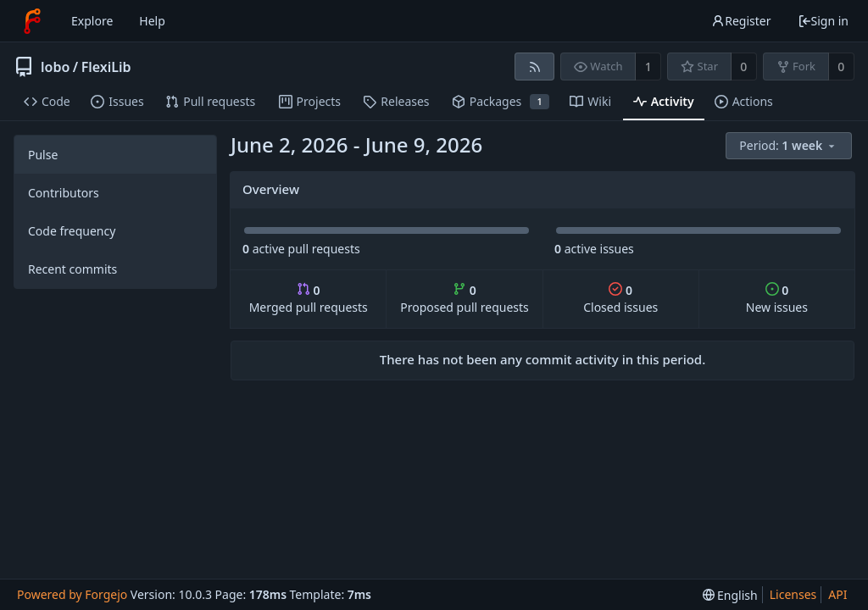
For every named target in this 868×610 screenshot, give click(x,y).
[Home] (32, 21)
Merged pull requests (309, 299)
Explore (92, 21)
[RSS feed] (534, 67)
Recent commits (72, 269)
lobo (55, 67)
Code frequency (72, 231)
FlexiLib (106, 67)
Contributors (64, 193)
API (837, 594)
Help (152, 21)
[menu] (790, 146)
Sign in (823, 21)
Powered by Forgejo (72, 594)
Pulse (43, 155)
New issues (777, 299)
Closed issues (620, 299)
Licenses (793, 594)
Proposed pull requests (465, 299)
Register (741, 21)
